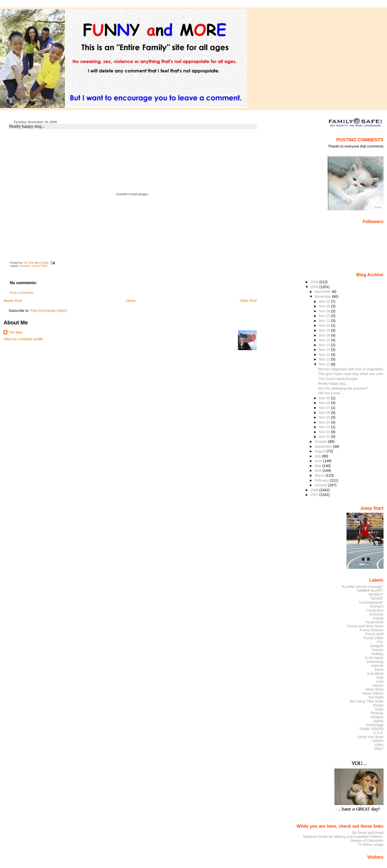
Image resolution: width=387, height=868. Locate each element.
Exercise (377, 614)
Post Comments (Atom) (49, 311)
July (318, 456)
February (322, 480)
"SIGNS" (377, 598)
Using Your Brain (370, 737)
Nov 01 (325, 437)
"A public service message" (362, 587)
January (321, 485)
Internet (377, 666)
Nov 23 (325, 316)
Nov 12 (325, 355)
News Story (374, 689)
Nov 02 (325, 432)
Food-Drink (375, 622)
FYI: (380, 642)
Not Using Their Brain (367, 701)
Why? (379, 749)
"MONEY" (376, 594)
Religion (377, 717)
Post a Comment (21, 293)
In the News (374, 658)
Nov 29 (325, 306)
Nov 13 (325, 350)
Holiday (378, 654)
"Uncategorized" (371, 602)
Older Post (248, 301)
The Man (15, 332)
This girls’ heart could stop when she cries (351, 374)
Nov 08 (325, 403)
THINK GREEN (371, 729)
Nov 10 (325, 364)
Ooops (378, 705)
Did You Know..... (331, 393)
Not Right (376, 697)
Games (378, 650)
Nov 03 (325, 427)
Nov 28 (325, 311)
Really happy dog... (333, 383)
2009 (315, 287)
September (324, 446)
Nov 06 (325, 413)
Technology (375, 725)
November (323, 296)
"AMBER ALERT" (370, 591)
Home (131, 301)
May (319, 466)
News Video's (373, 693)
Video (379, 745)
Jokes (379, 670)
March (320, 475)
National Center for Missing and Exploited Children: (343, 837)
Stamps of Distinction (367, 841)
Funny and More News (366, 626)
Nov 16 (325, 335)
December (323, 292)
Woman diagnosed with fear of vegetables (351, 369)
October (321, 442)
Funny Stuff (374, 634)
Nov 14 (325, 345)
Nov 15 (325, 340)
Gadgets (377, 646)
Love (379, 681)
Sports (378, 721)
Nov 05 (325, 417)
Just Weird (375, 674)
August (321, 451)
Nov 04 (325, 422)
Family (378, 618)
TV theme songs (371, 845)
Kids (380, 677)
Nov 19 (325, 330)
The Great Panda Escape (338, 379)
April (319, 470)
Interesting (375, 662)
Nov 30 (325, 301)
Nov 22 (325, 321)
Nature (378, 685)
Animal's (25, 266)
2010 (315, 282)
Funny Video (40, 266)
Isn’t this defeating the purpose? (343, 388)
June (319, 461)
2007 (315, 495)
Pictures (377, 713)
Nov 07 (325, 408)
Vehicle (378, 741)
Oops (379, 709)
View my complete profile (23, 339)
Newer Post (13, 301)
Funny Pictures (372, 630)
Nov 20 (325, 325)
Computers (375, 610)
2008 (315, 490)
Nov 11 (325, 359)
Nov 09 (325, 398)
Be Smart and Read (368, 833)
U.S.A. (378, 733)
